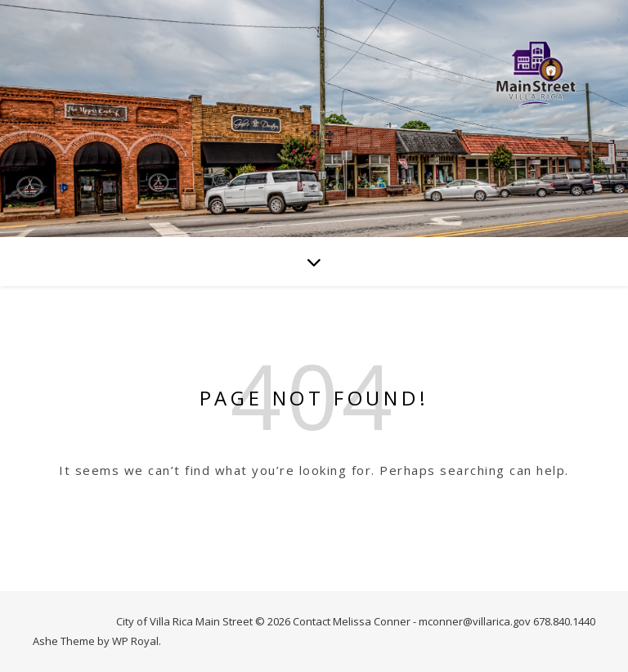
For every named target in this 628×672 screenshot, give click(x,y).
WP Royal (135, 641)
